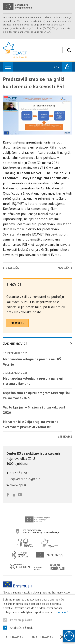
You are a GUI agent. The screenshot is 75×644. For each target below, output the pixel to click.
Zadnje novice (15, 344)
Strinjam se (15, 637)
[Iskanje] (68, 50)
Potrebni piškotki (21, 620)
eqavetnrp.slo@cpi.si (26, 479)
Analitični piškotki (22, 628)
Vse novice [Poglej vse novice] (65, 437)
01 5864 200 (19, 473)
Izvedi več (62, 612)
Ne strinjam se (43, 637)
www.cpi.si (18, 485)
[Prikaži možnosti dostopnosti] (69, 636)
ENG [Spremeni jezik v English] (57, 67)
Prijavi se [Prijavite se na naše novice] (17, 323)
